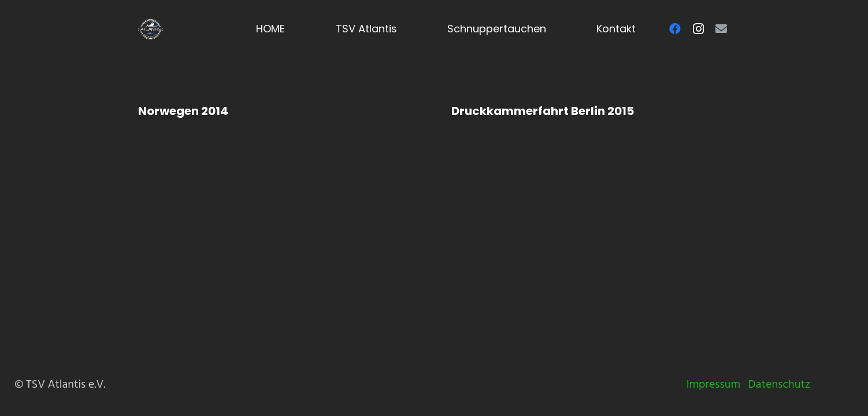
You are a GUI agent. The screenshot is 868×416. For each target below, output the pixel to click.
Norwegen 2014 (183, 111)
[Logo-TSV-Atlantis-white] (151, 29)
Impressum (713, 384)
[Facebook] (675, 29)
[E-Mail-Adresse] (721, 29)
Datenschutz (779, 384)
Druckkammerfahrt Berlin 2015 (543, 111)
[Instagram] (698, 29)
